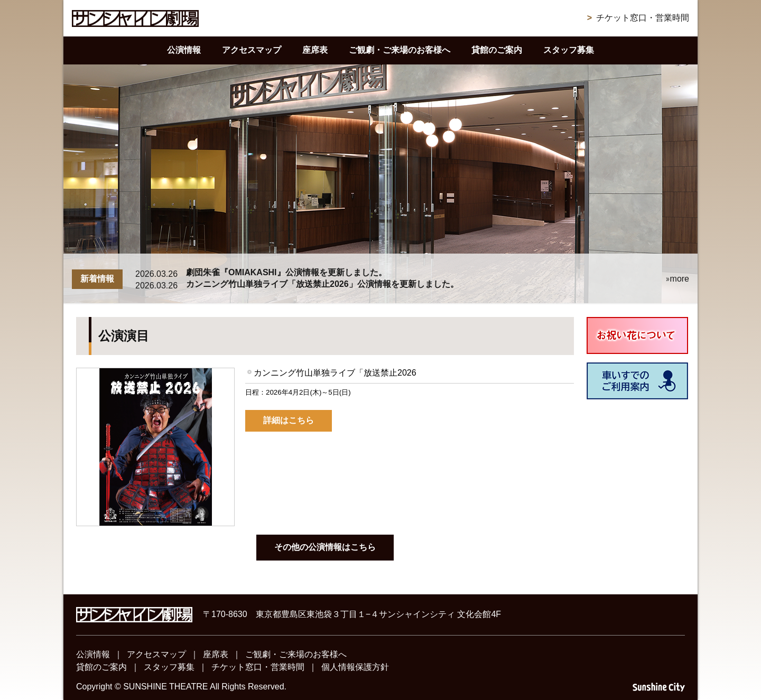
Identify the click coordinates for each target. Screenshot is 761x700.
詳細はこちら (289, 420)
